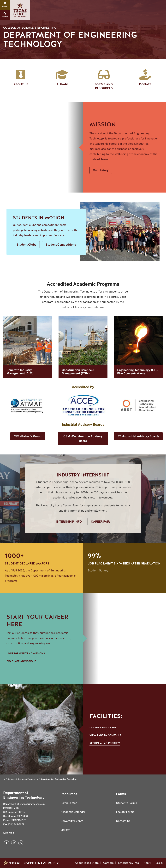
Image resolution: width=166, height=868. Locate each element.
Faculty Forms (125, 812)
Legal (159, 863)
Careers (108, 863)
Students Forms (127, 803)
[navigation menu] (5, 5)
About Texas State (87, 863)
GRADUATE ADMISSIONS (21, 661)
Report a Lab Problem (105, 743)
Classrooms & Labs (103, 728)
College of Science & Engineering (30, 28)
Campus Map (69, 803)
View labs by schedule (105, 735)
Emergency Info (129, 863)
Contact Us (123, 821)
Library (65, 830)
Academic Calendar (73, 812)
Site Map (9, 833)
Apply (147, 863)
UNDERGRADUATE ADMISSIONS (26, 653)
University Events (72, 821)
